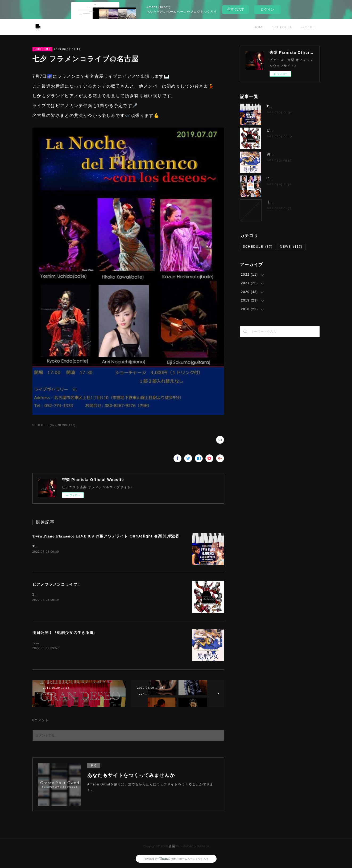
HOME (259, 27)
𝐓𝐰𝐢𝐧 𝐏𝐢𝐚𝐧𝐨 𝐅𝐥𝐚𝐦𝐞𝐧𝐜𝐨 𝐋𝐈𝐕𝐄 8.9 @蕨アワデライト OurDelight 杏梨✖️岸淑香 (106, 536)
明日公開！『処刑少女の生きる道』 (65, 633)
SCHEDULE (282, 27)
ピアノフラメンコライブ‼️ (56, 584)
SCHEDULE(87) (44, 425)
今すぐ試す (236, 9)
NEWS (291, 247)
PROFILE (308, 27)
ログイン (267, 9)
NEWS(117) (67, 425)
